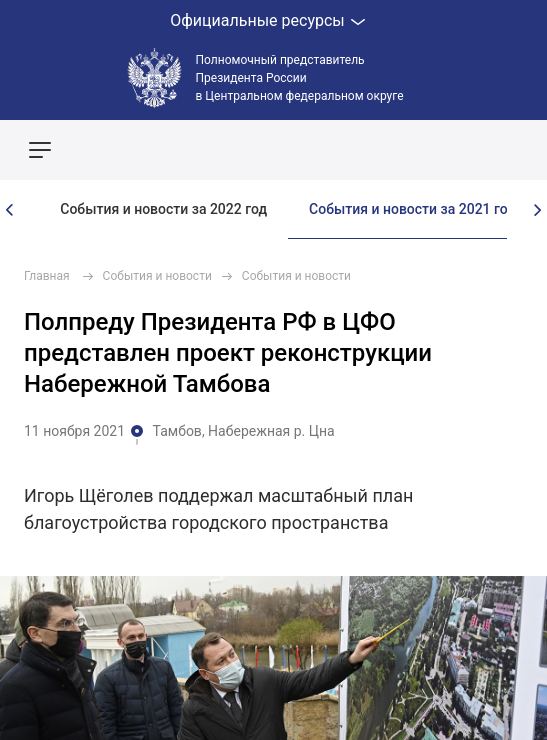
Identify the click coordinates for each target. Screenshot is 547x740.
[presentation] (10, 210)
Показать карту (472, 150)
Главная (47, 276)
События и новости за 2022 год (163, 209)
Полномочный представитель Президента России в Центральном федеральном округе (300, 78)
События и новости (157, 276)
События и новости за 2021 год (412, 209)
